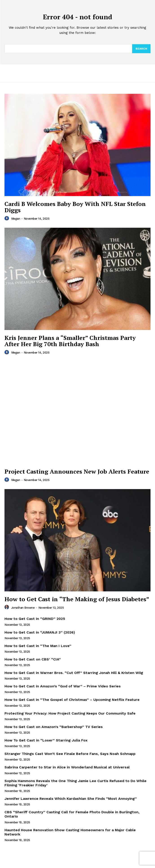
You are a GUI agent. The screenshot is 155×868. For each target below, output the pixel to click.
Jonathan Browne (23, 608)
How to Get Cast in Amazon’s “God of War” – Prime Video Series (63, 686)
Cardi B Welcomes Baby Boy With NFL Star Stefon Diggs (75, 207)
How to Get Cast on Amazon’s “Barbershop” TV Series (54, 727)
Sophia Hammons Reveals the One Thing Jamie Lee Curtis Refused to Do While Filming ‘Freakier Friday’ (75, 783)
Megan (16, 219)
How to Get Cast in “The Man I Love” (38, 646)
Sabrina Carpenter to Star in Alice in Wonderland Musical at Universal (67, 767)
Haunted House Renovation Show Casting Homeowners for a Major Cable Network (70, 832)
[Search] (141, 49)
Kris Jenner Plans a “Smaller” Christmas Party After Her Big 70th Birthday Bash (70, 341)
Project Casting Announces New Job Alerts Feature (77, 471)
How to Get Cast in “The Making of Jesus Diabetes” (77, 599)
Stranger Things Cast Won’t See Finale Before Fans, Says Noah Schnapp (70, 754)
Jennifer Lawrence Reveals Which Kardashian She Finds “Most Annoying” (71, 799)
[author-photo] (7, 219)
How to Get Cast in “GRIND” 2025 (35, 619)
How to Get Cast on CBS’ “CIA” (33, 659)
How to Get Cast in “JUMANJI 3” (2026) (40, 632)
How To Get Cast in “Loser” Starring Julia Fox (46, 740)
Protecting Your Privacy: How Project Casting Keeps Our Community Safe (70, 713)
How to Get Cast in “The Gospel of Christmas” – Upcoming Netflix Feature (72, 700)
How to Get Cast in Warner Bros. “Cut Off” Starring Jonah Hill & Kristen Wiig (74, 673)
